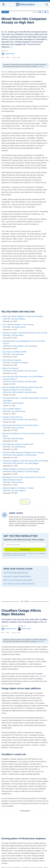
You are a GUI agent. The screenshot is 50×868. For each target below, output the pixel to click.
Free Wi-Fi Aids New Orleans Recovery (16, 573)
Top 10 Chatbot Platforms (12, 409)
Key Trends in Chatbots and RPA (15, 352)
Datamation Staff (9, 629)
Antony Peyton (24, 629)
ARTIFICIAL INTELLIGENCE (13, 346)
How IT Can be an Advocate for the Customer (18, 580)
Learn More (41, 66)
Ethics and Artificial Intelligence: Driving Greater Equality (23, 316)
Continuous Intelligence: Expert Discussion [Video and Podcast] (25, 461)
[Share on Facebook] (40, 12)
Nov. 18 (39, 676)
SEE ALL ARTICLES (25, 502)
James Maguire (20, 319)
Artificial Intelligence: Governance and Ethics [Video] (21, 469)
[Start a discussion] (37, 12)
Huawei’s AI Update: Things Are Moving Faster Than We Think (25, 333)
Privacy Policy (22, 555)
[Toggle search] (47, 4)
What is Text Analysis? (11, 368)
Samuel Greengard (21, 363)
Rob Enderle (19, 335)
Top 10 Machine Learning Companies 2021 (18, 444)
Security (5, 12)
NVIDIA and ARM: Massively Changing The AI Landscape (23, 453)
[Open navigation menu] (3, 4)
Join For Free (25, 550)
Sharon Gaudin (8, 54)
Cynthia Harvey (20, 327)
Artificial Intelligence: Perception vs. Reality (18, 488)
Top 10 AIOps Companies (12, 360)
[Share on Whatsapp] (48, 12)
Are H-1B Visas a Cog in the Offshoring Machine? (19, 584)
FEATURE (7, 319)
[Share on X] (43, 12)
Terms (15, 555)
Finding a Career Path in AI (12, 417)
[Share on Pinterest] (45, 12)
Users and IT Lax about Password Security (17, 576)
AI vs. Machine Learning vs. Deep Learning (18, 325)
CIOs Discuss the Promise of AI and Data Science (21, 425)
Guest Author (32, 346)
